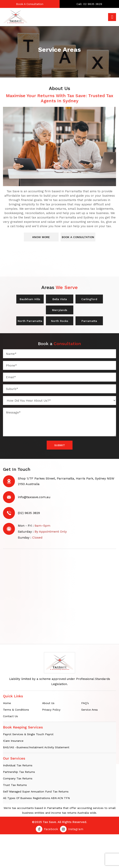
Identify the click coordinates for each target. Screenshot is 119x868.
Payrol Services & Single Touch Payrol (28, 735)
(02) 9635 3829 (29, 514)
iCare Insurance (13, 742)
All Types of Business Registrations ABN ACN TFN (36, 799)
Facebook (51, 830)
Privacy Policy (51, 711)
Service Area (89, 711)
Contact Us (10, 717)
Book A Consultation (30, 4)
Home (7, 704)
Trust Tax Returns (15, 786)
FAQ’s (85, 704)
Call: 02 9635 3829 (89, 4)
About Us (48, 704)
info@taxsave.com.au (34, 498)
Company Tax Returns (18, 779)
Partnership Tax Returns (19, 773)
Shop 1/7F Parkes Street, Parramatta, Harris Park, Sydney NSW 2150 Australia (66, 482)
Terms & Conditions (16, 711)
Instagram (76, 830)
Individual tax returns (18, 766)
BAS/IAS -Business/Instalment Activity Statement (36, 748)
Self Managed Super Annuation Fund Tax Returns (36, 792)
